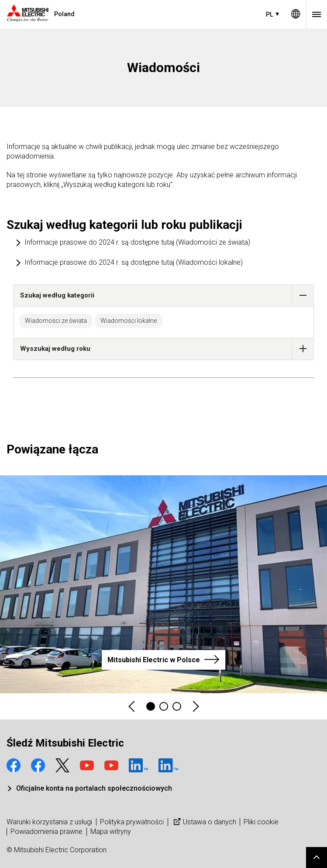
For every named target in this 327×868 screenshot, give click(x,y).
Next (195, 707)
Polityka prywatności (132, 822)
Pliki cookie (261, 822)
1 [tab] (151, 706)
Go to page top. (317, 858)
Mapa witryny (111, 832)
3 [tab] (177, 706)
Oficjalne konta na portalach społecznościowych (94, 788)
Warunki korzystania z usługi (49, 822)
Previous (132, 707)
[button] (303, 296)
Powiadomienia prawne (46, 832)
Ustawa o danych (204, 822)
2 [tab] (164, 706)
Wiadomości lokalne (129, 321)
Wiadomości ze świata (56, 321)
